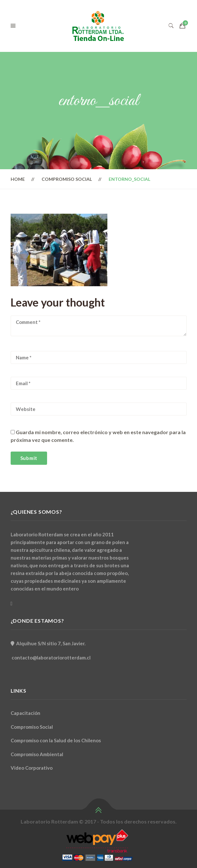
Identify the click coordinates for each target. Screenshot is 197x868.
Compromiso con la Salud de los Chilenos (56, 740)
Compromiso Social (67, 179)
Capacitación (25, 713)
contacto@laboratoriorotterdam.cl (51, 658)
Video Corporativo (32, 768)
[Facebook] (12, 603)
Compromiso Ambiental (37, 754)
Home (18, 179)
